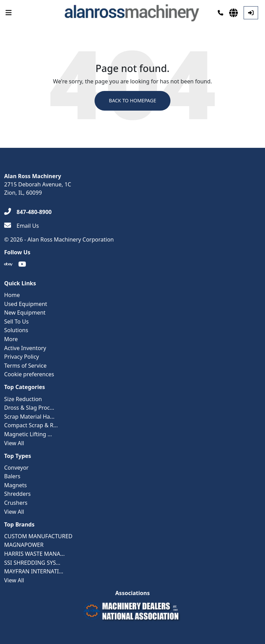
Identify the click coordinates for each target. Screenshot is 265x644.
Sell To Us (16, 321)
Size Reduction (23, 399)
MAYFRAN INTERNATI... (34, 571)
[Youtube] (22, 264)
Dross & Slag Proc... (29, 408)
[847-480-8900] (28, 212)
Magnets (16, 485)
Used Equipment (26, 304)
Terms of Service (25, 366)
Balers (12, 476)
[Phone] (220, 13)
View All (14, 443)
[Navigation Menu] (9, 13)
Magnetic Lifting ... (28, 434)
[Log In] (251, 13)
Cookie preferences (29, 374)
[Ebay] (8, 264)
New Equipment (25, 313)
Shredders (17, 494)
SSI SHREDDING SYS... (32, 563)
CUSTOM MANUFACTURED (38, 536)
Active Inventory (25, 348)
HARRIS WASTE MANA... (35, 554)
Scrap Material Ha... (29, 417)
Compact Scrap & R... (31, 425)
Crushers (16, 503)
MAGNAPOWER (24, 545)
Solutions (16, 330)
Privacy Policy (22, 357)
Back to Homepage (132, 101)
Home (12, 295)
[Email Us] (22, 226)
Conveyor (16, 468)
